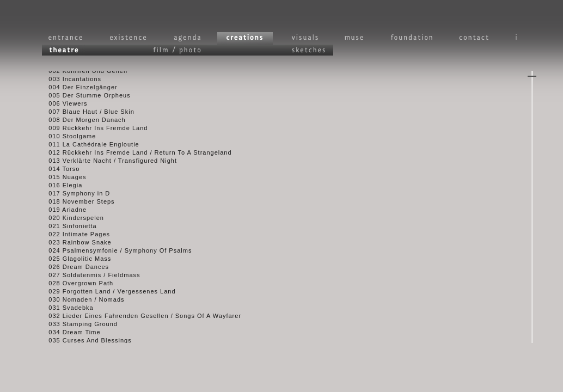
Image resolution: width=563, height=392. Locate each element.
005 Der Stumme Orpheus (84, 97)
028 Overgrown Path (75, 285)
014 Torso (59, 171)
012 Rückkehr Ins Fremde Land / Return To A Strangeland (135, 155)
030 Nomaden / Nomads (81, 302)
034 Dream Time (69, 334)
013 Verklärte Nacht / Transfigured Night (107, 163)
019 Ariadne (62, 212)
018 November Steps (76, 204)
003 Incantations (69, 81)
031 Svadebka (66, 310)
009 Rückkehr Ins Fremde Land (93, 130)
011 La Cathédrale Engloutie (88, 146)
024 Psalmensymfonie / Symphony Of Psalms (115, 253)
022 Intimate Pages (74, 236)
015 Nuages (62, 179)
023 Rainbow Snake (75, 244)
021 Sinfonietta (67, 228)
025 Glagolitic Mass (74, 261)
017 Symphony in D (74, 195)
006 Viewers (63, 106)
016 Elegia (60, 187)
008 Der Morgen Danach (82, 122)
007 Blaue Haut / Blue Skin (86, 114)
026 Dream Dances (73, 269)
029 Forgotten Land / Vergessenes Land (107, 293)
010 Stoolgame (67, 138)
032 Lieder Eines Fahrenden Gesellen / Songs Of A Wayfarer (139, 318)
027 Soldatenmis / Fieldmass (89, 277)
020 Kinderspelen (71, 220)
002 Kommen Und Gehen (82, 73)
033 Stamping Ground (78, 326)
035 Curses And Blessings (85, 342)
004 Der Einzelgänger (78, 89)
